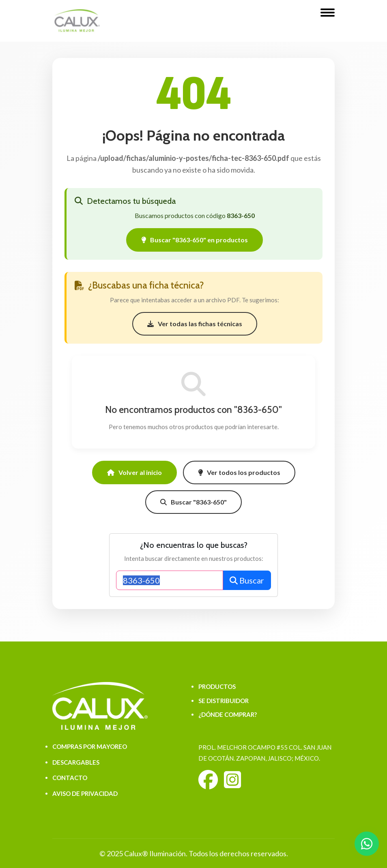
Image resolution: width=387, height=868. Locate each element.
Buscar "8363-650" (193, 502)
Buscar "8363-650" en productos (195, 240)
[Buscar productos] (170, 580)
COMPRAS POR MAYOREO (90, 746)
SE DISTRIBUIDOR (224, 701)
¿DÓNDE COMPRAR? (228, 714)
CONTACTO (70, 778)
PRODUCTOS (217, 686)
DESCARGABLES (76, 762)
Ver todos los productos (239, 472)
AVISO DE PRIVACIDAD (85, 793)
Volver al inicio (134, 472)
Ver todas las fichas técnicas (195, 324)
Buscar (247, 580)
